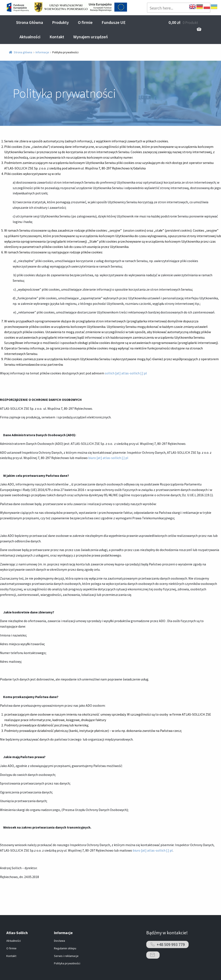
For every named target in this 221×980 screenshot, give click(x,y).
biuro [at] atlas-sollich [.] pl (108, 458)
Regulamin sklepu (65, 948)
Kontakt (57, 37)
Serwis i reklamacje (66, 956)
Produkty (60, 22)
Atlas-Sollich (17, 933)
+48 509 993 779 (171, 944)
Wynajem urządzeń (90, 37)
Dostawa (59, 941)
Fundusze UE (114, 22)
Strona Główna (30, 22)
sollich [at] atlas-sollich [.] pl (126, 373)
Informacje (42, 52)
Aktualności (30, 37)
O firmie (85, 22)
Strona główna (23, 52)
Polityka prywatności (67, 963)
